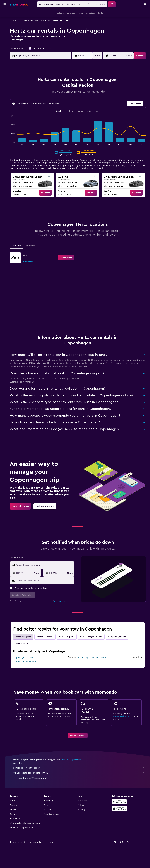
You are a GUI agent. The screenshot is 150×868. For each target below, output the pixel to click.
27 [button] (57, 110)
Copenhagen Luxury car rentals (95, 664)
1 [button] (70, 83)
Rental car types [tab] (27, 643)
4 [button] (43, 90)
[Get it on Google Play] (120, 808)
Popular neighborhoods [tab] (95, 643)
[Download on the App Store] (120, 815)
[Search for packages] (5, 31)
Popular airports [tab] (71, 643)
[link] (48, 195)
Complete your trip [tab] (121, 643)
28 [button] (64, 110)
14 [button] (64, 96)
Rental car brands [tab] (49, 643)
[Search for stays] (5, 19)
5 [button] (50, 90)
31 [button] (37, 117)
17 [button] (36, 103)
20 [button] (57, 103)
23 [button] (30, 110)
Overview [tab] (21, 252)
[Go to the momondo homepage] (19, 4)
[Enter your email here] (48, 587)
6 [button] (57, 90)
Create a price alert (123, 723)
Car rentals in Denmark (34, 20)
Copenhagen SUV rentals (29, 668)
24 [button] (36, 110)
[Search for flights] (5, 13)
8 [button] (70, 90)
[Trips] (5, 39)
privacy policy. (64, 607)
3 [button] (37, 90)
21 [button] (64, 103)
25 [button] (43, 110)
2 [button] (30, 90)
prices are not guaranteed (75, 766)
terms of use (50, 607)
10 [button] (36, 96)
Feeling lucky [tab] (26, 650)
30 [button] (30, 117)
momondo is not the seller (81, 774)
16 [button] (30, 103)
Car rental (18, 20)
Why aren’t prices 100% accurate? (81, 784)
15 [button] (70, 96)
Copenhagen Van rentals (29, 664)
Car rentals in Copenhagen (56, 20)
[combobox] (22, 49)
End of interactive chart (14, 145)
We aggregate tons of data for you (81, 779)
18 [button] (43, 103)
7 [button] (64, 90)
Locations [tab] (34, 252)
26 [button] (50, 110)
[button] (5, 4)
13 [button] (57, 96)
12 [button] (50, 96)
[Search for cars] (5, 25)
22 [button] (70, 103)
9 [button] (30, 96)
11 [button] (43, 96)
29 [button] (70, 110)
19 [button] (50, 103)
